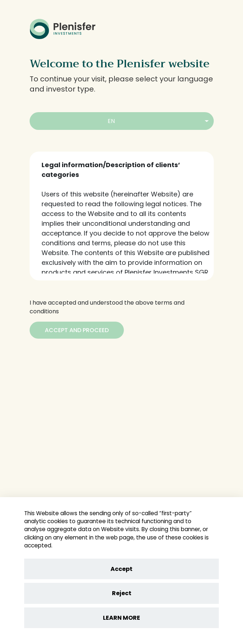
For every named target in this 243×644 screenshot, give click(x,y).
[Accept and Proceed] (77, 330)
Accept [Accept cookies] (121, 569)
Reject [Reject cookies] (122, 593)
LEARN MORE (121, 618)
